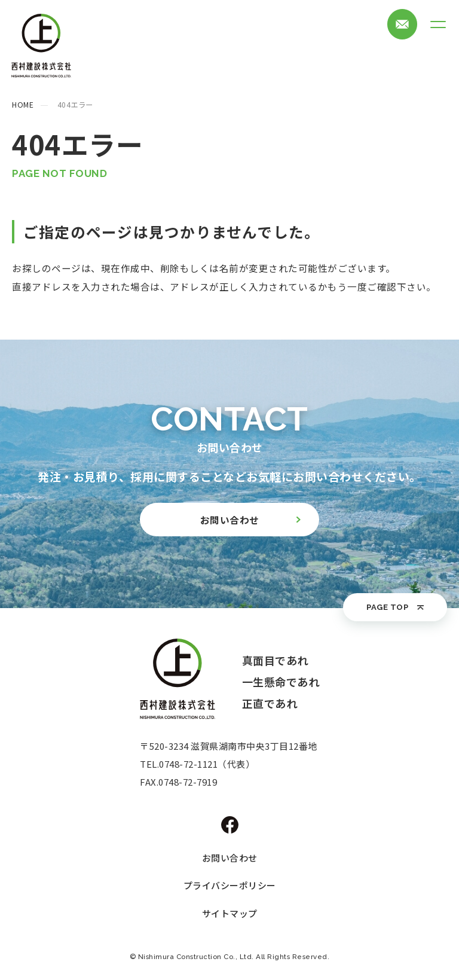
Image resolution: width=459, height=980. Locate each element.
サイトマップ (230, 913)
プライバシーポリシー (230, 885)
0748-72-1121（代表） (207, 764)
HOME (23, 105)
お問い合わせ (230, 858)
